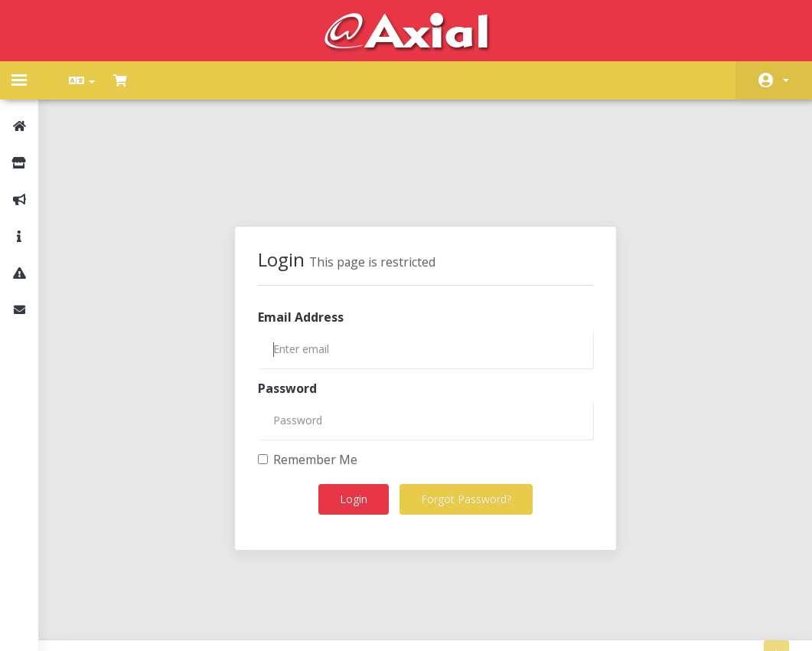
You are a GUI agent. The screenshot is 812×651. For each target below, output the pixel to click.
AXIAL (448, 605)
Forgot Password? (466, 426)
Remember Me (308, 387)
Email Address (301, 244)
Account (786, 80)
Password (287, 316)
